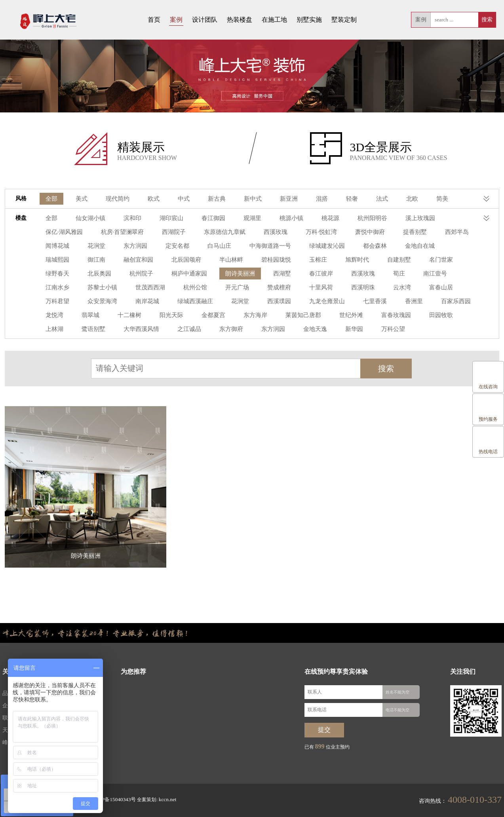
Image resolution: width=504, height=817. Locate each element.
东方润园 (57, 246)
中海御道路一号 (186, 246)
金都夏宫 (97, 316)
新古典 (211, 199)
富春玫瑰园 (272, 316)
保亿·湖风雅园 (456, 219)
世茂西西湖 (428, 274)
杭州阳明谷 (360, 219)
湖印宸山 (167, 219)
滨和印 (129, 219)
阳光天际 (57, 316)
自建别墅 (264, 260)
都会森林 (286, 246)
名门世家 (304, 260)
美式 (80, 199)
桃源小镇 (282, 219)
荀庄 (264, 274)
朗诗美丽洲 (111, 274)
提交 (324, 730)
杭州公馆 (57, 288)
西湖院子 (115, 233)
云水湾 (256, 288)
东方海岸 (137, 316)
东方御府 (97, 330)
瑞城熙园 (373, 246)
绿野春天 (345, 260)
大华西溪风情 (437, 316)
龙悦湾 (353, 302)
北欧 (401, 199)
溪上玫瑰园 (406, 219)
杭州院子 (426, 260)
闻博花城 (427, 233)
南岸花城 (420, 288)
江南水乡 (339, 274)
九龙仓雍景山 (189, 302)
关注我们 (463, 672)
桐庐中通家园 (62, 274)
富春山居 (293, 288)
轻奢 (342, 199)
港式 (460, 199)
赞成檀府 (137, 288)
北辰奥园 (385, 260)
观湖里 (245, 219)
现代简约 (115, 199)
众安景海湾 (377, 288)
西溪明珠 (218, 288)
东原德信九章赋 (164, 233)
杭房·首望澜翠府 (66, 233)
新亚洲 (281, 199)
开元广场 (97, 288)
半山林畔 (103, 260)
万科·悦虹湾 (257, 233)
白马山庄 (137, 246)
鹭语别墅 (391, 316)
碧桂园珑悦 (146, 260)
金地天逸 (178, 330)
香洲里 (272, 302)
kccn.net (162, 800)
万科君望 (334, 288)
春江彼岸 (189, 274)
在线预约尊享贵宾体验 (336, 672)
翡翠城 (388, 302)
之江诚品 (57, 330)
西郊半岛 (386, 233)
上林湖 (353, 316)
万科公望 (253, 330)
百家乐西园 (313, 302)
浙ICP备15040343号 (111, 800)
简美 (430, 199)
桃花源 (320, 219)
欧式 (150, 199)
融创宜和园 (451, 246)
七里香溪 (235, 302)
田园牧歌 (316, 316)
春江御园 (207, 219)
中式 (179, 199)
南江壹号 (299, 274)
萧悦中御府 (303, 233)
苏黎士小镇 (382, 274)
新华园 (215, 330)
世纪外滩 (229, 316)
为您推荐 (133, 672)
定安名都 (97, 246)
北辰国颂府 (59, 260)
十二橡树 (426, 302)
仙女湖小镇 (89, 219)
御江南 (410, 246)
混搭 (313, 199)
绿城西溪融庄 (62, 302)
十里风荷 (178, 288)
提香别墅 (346, 233)
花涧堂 (464, 233)
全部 (51, 199)
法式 (372, 199)
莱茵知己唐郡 (183, 316)
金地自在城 (329, 246)
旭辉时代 (224, 260)
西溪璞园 (143, 302)
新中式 (246, 199)
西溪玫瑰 (213, 233)
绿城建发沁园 (240, 246)
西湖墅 (151, 274)
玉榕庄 (186, 260)
